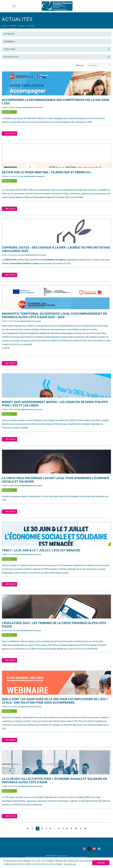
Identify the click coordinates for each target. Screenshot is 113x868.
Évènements (9, 42)
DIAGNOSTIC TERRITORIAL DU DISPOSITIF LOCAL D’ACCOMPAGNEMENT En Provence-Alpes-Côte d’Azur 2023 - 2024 (54, 315)
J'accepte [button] (101, 863)
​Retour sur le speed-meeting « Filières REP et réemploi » (47, 172)
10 (76, 829)
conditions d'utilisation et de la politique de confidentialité (71, 857)
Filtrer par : (80, 65)
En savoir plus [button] (70, 864)
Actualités (9, 34)
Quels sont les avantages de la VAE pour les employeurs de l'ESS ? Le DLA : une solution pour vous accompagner (55, 701)
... (55, 829)
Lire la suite (10, 133)
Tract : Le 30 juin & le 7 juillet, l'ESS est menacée (41, 550)
